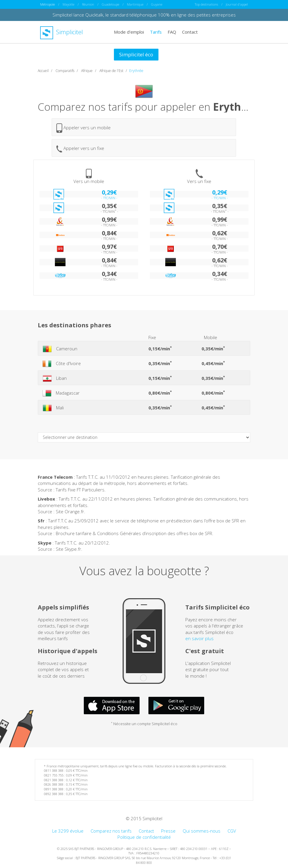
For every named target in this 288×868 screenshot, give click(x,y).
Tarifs (156, 32)
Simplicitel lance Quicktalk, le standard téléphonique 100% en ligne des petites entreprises (144, 15)
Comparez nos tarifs (111, 831)
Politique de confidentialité (144, 837)
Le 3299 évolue (68, 831)
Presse (168, 831)
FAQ (172, 32)
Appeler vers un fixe (80, 149)
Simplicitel (62, 32)
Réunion (88, 4)
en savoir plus (199, 638)
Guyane (157, 4)
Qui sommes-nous (202, 831)
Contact (190, 32)
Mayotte (68, 4)
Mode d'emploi (129, 32)
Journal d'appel (237, 4)
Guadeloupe (111, 4)
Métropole (48, 4)
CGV (232, 831)
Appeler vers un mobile (84, 128)
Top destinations (206, 4)
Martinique (135, 4)
